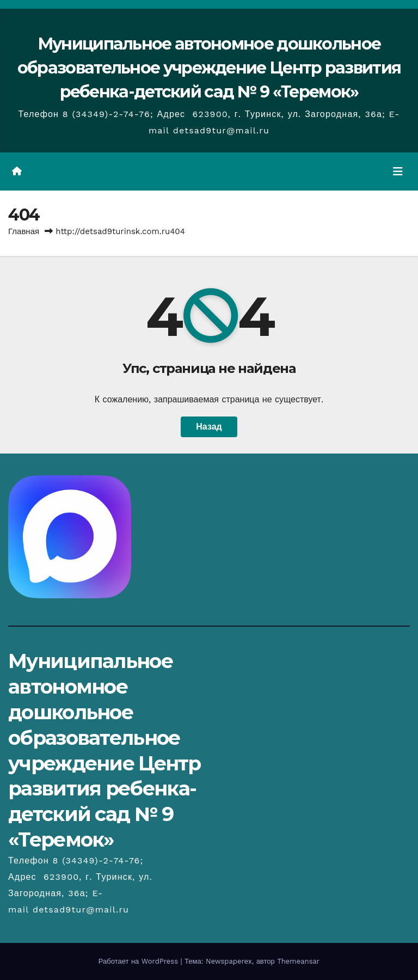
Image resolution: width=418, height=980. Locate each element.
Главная (24, 231)
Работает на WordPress (140, 961)
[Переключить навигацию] (398, 171)
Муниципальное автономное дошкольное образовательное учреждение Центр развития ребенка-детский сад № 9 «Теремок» (209, 68)
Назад (209, 427)
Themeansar (298, 961)
